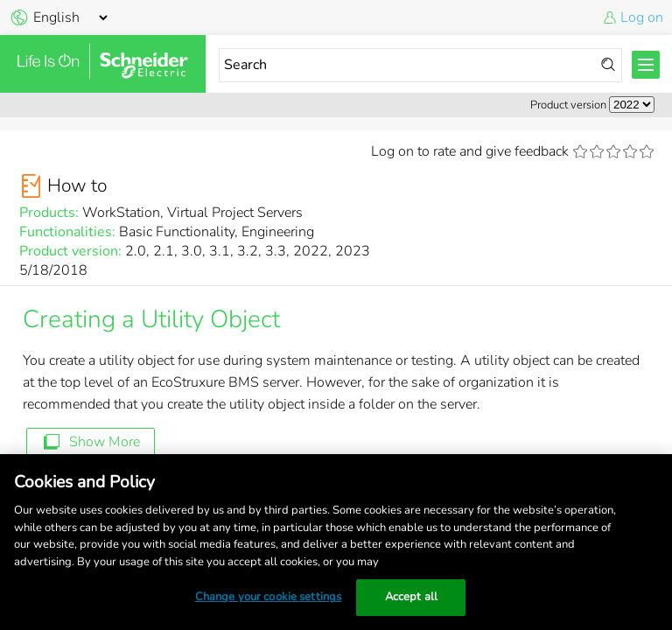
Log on (642, 17)
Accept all (411, 597)
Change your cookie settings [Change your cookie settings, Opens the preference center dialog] (269, 597)
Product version (568, 105)
